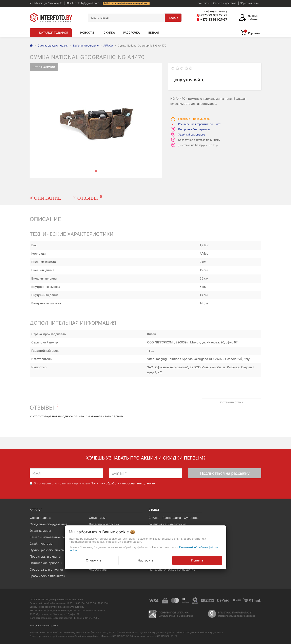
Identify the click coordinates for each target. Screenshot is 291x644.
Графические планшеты (47, 576)
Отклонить (94, 560)
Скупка (109, 33)
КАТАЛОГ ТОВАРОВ (54, 33)
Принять (197, 560)
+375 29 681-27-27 (212, 15)
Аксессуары (98, 569)
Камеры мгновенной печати (51, 537)
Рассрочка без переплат (194, 129)
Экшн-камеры (40, 531)
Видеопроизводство (104, 524)
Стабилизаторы (41, 544)
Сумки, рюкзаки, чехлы (47, 550)
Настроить (146, 560)
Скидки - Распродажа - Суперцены (175, 518)
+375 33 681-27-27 (212, 20)
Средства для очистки (46, 569)
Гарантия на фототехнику (167, 524)
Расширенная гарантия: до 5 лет (199, 124)
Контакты (204, 3)
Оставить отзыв (232, 402)
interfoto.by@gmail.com (83, 3)
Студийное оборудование (49, 524)
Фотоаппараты (40, 518)
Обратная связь (250, 3)
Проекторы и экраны (45, 557)
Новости (87, 33)
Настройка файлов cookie (44, 626)
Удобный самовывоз (192, 135)
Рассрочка (131, 33)
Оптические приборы (46, 563)
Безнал (154, 33)
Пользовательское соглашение (172, 569)
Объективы (97, 518)
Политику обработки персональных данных (123, 483)
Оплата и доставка (225, 3)
